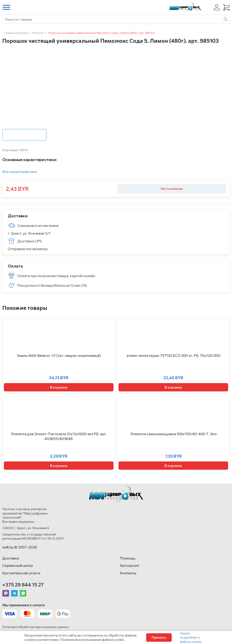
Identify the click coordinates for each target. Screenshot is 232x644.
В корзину (59, 387)
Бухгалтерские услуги (21, 573)
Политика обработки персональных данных (36, 627)
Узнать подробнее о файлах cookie (191, 637)
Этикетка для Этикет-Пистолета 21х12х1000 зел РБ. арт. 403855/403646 (59, 436)
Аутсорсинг (130, 565)
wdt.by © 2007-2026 (20, 547)
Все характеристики (20, 171)
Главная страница (16, 33)
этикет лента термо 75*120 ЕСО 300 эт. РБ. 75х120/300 (173, 355)
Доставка (11, 558)
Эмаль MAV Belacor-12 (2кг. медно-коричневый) (59, 355)
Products (38, 33)
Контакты (128, 573)
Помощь (128, 558)
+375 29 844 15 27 (23, 584)
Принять (159, 637)
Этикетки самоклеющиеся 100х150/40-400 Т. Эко (173, 434)
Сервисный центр (18, 565)
